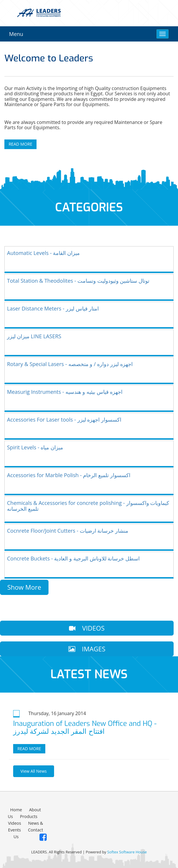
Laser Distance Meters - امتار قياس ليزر (53, 308)
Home (16, 810)
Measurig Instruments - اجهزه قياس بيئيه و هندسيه (65, 392)
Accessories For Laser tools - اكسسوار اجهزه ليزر (64, 420)
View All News (34, 771)
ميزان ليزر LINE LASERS (34, 336)
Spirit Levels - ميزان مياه (35, 447)
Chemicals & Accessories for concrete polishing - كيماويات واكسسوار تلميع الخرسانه (88, 506)
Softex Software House (127, 852)
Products (29, 816)
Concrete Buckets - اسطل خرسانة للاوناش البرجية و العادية (73, 558)
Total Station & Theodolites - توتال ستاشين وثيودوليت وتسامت (78, 281)
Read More (20, 144)
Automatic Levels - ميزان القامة (43, 253)
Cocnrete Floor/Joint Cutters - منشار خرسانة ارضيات (68, 531)
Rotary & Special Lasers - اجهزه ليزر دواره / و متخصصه (70, 364)
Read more (29, 749)
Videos (14, 823)
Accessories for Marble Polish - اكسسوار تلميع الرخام (69, 475)
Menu (16, 34)
